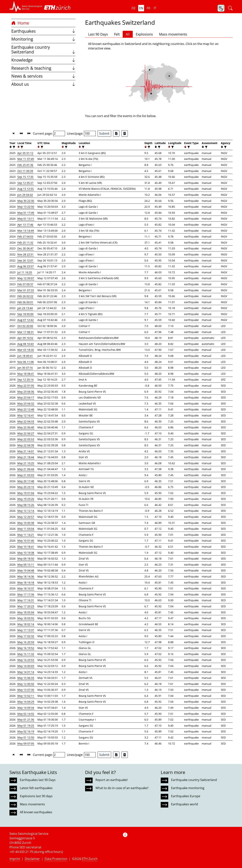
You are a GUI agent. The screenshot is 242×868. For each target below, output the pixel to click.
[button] (26, 7)
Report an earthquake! (112, 780)
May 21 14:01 (26, 451)
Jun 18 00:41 (25, 356)
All (128, 34)
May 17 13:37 (26, 630)
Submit (104, 133)
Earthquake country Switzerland (43, 50)
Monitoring (43, 39)
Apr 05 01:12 (25, 153)
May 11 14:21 (26, 535)
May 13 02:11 (26, 696)
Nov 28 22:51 (26, 254)
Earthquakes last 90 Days (38, 780)
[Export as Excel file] (116, 133)
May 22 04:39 (26, 445)
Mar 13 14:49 (26, 231)
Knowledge (43, 60)
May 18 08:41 (26, 374)
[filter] (14, 147)
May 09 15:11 (26, 565)
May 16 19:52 (26, 648)
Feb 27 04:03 (25, 236)
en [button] (141, 8)
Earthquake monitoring (188, 788)
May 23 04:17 (26, 397)
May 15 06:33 (26, 678)
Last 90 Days (98, 34)
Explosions (144, 34)
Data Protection (56, 859)
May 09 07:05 (26, 744)
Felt (117, 34)
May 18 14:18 (26, 582)
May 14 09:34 (26, 708)
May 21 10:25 (26, 463)
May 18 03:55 (26, 618)
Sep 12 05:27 (25, 183)
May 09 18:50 (26, 558)
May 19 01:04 (26, 493)
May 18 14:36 (26, 576)
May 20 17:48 (26, 481)
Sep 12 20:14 (25, 380)
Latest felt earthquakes (36, 788)
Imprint (15, 859)
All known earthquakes (36, 812)
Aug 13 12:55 (26, 189)
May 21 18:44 (26, 457)
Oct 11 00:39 (25, 171)
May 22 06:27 (26, 433)
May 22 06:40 (26, 427)
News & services (43, 76)
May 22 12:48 (26, 409)
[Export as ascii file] (125, 133)
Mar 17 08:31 (26, 332)
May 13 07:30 (26, 690)
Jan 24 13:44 (25, 308)
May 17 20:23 (26, 606)
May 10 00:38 (26, 523)
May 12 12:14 (26, 511)
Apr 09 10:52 (25, 338)
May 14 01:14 (26, 672)
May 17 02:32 (26, 636)
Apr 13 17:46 (25, 225)
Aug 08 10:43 (26, 344)
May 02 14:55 (26, 714)
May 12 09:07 (26, 278)
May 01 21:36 (26, 720)
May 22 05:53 (26, 439)
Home (20, 23)
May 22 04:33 (26, 421)
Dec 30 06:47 (25, 248)
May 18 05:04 (26, 612)
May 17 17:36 (26, 594)
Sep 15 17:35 (25, 177)
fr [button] (148, 8)
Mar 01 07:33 (26, 290)
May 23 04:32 (26, 404)
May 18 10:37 (26, 588)
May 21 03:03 (26, 475)
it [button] (155, 8)
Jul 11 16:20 (25, 272)
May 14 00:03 (26, 666)
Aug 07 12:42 (26, 320)
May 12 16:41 (26, 415)
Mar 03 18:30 (26, 350)
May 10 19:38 (26, 553)
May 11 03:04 (26, 529)
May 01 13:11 (26, 219)
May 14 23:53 (26, 660)
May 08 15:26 (26, 505)
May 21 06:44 (26, 469)
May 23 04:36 (26, 392)
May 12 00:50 (26, 684)
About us (43, 84)
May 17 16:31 (26, 600)
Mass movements (173, 34)
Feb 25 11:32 (25, 242)
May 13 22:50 (26, 207)
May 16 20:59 (26, 642)
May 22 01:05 (26, 386)
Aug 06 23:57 (26, 266)
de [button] (134, 8)
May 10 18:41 (26, 547)
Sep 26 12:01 (25, 260)
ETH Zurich (90, 859)
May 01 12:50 (26, 737)
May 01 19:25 (26, 726)
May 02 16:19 (26, 731)
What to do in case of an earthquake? (122, 788)
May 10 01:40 (26, 541)
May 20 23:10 (26, 487)
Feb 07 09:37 (25, 284)
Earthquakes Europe (186, 796)
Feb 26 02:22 (25, 296)
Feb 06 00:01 (25, 302)
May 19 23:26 (26, 499)
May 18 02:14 (26, 624)
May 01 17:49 (26, 213)
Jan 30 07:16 (25, 368)
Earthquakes (43, 31)
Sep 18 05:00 (25, 314)
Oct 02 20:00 (25, 326)
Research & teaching (43, 68)
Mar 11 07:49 (26, 159)
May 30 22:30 (26, 201)
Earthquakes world (185, 804)
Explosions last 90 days (36, 796)
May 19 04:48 (26, 570)
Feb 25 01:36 (25, 165)
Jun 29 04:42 (25, 195)
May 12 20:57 (26, 517)
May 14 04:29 (26, 702)
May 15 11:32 (26, 654)
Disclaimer (32, 859)
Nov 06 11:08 (26, 362)
